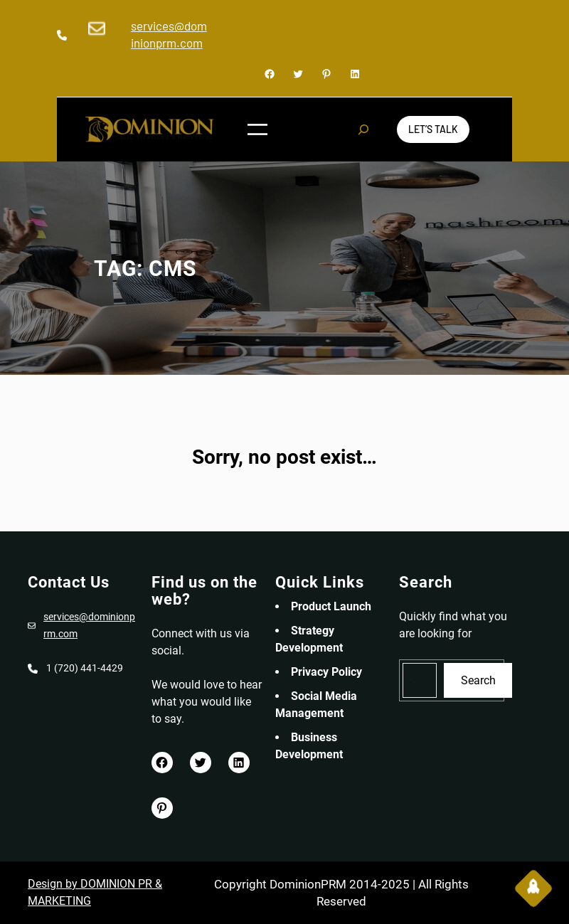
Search (478, 680)
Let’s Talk (433, 129)
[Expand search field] (363, 129)
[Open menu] (257, 129)
